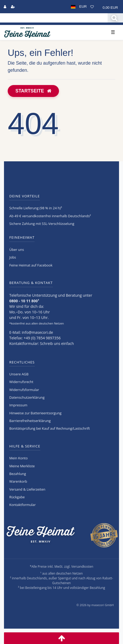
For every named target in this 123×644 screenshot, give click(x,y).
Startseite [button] (33, 91)
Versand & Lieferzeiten (27, 489)
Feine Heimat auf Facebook (31, 265)
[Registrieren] (13, 7)
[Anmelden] (5, 7)
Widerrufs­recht (21, 382)
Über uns (17, 250)
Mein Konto (18, 458)
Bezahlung (18, 474)
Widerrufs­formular (24, 390)
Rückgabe (17, 497)
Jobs (13, 257)
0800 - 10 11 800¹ (24, 301)
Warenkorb (18, 481)
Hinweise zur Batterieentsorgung (35, 413)
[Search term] (54, 18)
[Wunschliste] (92, 7)
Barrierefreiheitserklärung (30, 421)
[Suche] (115, 18)
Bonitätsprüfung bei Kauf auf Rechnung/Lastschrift (50, 428)
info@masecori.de (37, 332)
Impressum (18, 405)
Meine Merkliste (22, 466)
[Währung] (83, 7)
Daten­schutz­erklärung (27, 397)
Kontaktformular (22, 505)
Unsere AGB (19, 374)
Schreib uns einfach (57, 343)
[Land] (73, 7)
